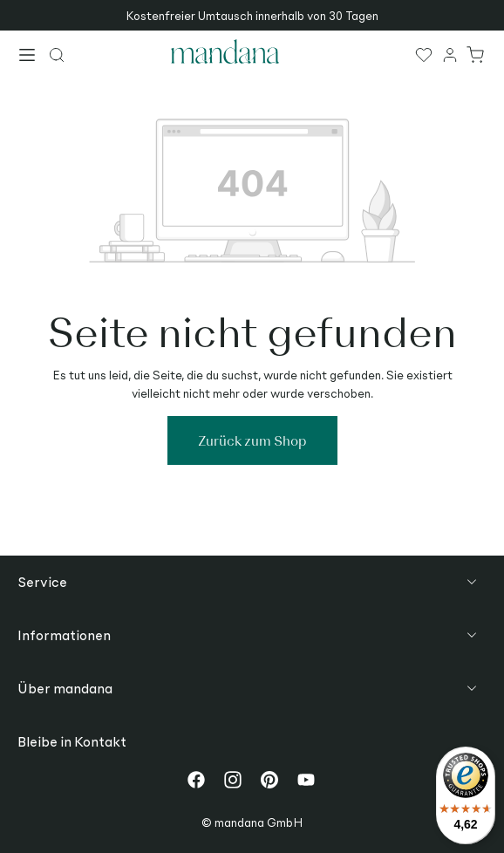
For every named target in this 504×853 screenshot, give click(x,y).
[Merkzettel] (425, 54)
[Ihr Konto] (451, 54)
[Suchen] (58, 54)
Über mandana (65, 688)
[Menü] (28, 57)
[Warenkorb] (476, 54)
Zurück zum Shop (252, 440)
